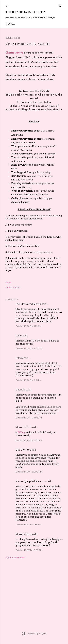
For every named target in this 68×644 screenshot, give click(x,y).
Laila (18, 336)
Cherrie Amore (14, 53)
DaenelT (20, 390)
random (16, 287)
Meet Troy (23, 24)
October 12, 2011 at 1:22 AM (28, 326)
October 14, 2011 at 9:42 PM (29, 472)
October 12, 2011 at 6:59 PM (29, 380)
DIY (43, 24)
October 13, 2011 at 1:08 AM (29, 418)
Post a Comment (15, 558)
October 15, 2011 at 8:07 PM (29, 550)
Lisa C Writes (23, 450)
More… (52, 24)
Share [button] (8, 282)
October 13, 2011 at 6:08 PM (29, 440)
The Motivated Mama (28, 304)
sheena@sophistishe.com (31, 481)
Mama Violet (23, 427)
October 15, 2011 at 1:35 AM (28, 525)
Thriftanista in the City (25, 12)
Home (9, 24)
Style (35, 24)
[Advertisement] (34, 591)
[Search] (61, 5)
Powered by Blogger (34, 634)
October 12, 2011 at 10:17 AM (29, 349)
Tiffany (19, 358)
